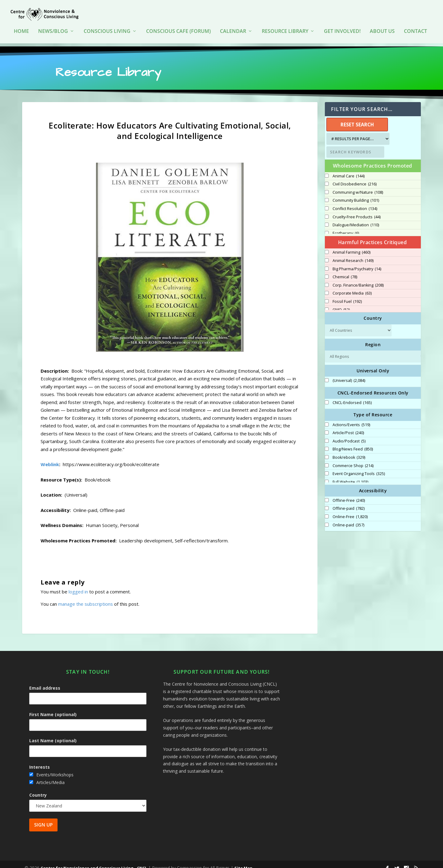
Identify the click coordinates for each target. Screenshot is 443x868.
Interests (40, 760)
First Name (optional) (53, 707)
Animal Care (349, 169)
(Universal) (349, 374)
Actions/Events (351, 418)
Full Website (350, 475)
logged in (78, 585)
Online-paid (348, 518)
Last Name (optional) (53, 733)
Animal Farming (351, 245)
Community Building (356, 193)
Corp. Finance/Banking (358, 278)
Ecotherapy (346, 226)
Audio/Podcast (349, 434)
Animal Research (353, 254)
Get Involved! (342, 28)
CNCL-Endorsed (352, 396)
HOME (21, 28)
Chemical (345, 270)
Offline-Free (349, 493)
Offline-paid (349, 501)
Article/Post (348, 426)
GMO (341, 303)
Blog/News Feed (353, 442)
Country (38, 788)
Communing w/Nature (358, 185)
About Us (382, 28)
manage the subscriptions (86, 597)
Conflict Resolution (355, 202)
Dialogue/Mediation (356, 218)
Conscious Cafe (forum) (178, 28)
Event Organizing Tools (359, 467)
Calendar (233, 28)
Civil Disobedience (355, 177)
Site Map (243, 861)
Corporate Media (352, 286)
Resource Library (285, 28)
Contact (415, 28)
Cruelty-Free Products (357, 210)
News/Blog (53, 28)
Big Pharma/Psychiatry (357, 262)
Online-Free (350, 510)
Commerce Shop (353, 458)
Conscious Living (107, 28)
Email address (45, 681)
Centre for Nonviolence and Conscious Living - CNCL (94, 861)
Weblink (50, 457)
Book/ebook (349, 450)
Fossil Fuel (347, 295)
